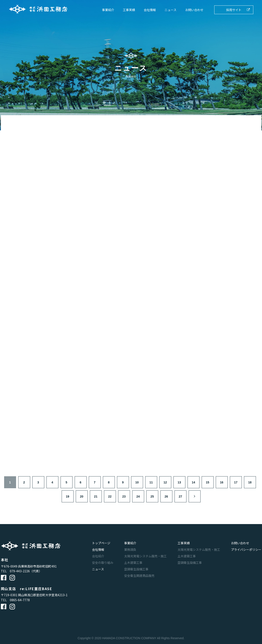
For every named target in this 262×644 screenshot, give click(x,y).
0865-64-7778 (20, 600)
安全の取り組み (103, 563)
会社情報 (150, 10)
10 (137, 482)
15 (208, 482)
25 (152, 496)
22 (110, 496)
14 (193, 482)
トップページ (101, 543)
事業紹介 (108, 10)
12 (165, 482)
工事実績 (129, 10)
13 (179, 482)
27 (180, 496)
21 (96, 496)
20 (82, 496)
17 (236, 482)
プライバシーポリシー (246, 549)
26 (166, 496)
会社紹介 (98, 556)
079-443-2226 (20, 571)
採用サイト (234, 10)
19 (68, 496)
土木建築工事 (133, 563)
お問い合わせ (194, 10)
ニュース (171, 10)
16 (222, 482)
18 (250, 482)
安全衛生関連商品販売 (139, 576)
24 (138, 496)
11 (151, 482)
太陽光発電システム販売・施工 (145, 556)
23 (124, 496)
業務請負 (130, 549)
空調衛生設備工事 (136, 569)
